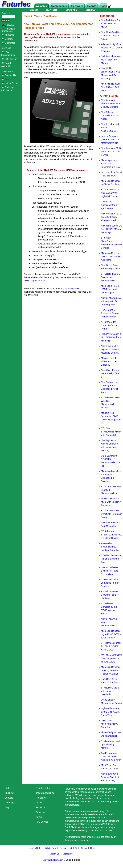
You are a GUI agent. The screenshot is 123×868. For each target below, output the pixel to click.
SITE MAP (91, 10)
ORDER (34, 10)
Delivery (8, 39)
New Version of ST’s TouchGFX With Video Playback (111, 217)
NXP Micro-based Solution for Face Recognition (110, 571)
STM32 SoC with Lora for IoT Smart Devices (110, 583)
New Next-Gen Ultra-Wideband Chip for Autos (111, 36)
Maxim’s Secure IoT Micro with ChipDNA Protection (111, 502)
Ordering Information (7, 89)
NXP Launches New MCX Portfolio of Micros (111, 60)
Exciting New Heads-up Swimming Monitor (111, 744)
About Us (8, 35)
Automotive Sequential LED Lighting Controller (110, 547)
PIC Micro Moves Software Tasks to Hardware (110, 595)
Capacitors (41, 812)
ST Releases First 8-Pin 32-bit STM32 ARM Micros (111, 646)
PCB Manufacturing (8, 53)
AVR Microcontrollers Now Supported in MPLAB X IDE (111, 658)
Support (9, 798)
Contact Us (9, 75)
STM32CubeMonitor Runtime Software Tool (111, 559)
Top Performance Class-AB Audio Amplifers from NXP (111, 757)
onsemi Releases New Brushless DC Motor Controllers (110, 140)
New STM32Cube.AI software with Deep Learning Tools (111, 301)
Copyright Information (53, 860)
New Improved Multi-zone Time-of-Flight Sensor (111, 152)
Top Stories (50, 16)
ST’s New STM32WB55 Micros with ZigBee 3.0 (111, 432)
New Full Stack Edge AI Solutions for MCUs (111, 24)
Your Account (66, 848)
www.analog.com (71, 289)
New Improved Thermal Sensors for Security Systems (111, 103)
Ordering (9, 803)
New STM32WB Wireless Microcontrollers (109, 622)
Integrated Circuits (45, 793)
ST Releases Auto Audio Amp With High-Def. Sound (110, 193)
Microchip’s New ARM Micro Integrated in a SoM (111, 164)
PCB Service (42, 822)
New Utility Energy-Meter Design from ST (110, 373)
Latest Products (11, 83)
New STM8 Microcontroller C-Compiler (110, 724)
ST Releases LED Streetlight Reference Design (111, 514)
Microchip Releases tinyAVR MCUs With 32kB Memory (111, 634)
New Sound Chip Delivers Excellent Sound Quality (110, 777)
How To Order (35, 848)
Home (27, 16)
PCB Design (10, 59)
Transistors (41, 798)
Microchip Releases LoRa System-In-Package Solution (111, 670)
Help (7, 807)
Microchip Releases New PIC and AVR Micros (111, 87)
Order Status (11, 27)
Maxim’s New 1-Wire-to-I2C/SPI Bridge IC (109, 361)
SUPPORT (52, 10)
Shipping (9, 793)
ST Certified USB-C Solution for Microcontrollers (111, 277)
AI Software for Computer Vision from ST (109, 325)
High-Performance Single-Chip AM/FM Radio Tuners (111, 712)
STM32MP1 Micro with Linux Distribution (110, 691)
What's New (50, 848)
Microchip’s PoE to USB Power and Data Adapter (110, 289)
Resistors (40, 807)
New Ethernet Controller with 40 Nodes (110, 115)
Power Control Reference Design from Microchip (110, 313)
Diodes (39, 803)
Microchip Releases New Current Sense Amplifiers (111, 257)
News (6, 79)
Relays (39, 817)
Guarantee (9, 43)
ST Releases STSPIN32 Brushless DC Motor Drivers (111, 535)
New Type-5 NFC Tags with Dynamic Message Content (110, 349)
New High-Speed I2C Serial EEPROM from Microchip (111, 229)
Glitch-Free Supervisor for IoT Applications (110, 205)
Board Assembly (6, 65)
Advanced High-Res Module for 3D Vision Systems (111, 48)
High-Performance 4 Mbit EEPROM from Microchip (111, 337)
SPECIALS (71, 10)
